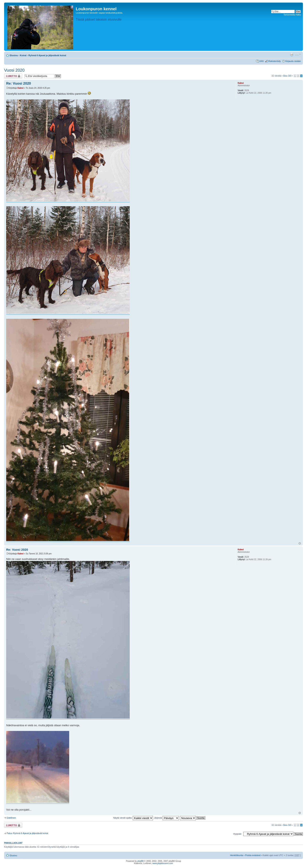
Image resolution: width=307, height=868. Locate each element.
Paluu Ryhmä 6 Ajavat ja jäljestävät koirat (27, 833)
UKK (262, 61)
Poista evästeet (253, 855)
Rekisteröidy (275, 61)
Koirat (23, 55)
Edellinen (11, 818)
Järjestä (166, 818)
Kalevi (20, 88)
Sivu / (287, 76)
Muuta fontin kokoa (298, 55)
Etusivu (14, 55)
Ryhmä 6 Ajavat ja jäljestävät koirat (47, 55)
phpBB (140, 861)
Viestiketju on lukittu (13, 76)
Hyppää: (238, 834)
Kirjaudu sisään (293, 61)
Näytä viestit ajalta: (133, 818)
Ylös (300, 543)
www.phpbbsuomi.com (163, 863)
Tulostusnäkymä (292, 55)
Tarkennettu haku (292, 15)
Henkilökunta (237, 855)
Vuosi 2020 (14, 70)
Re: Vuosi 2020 (19, 83)
